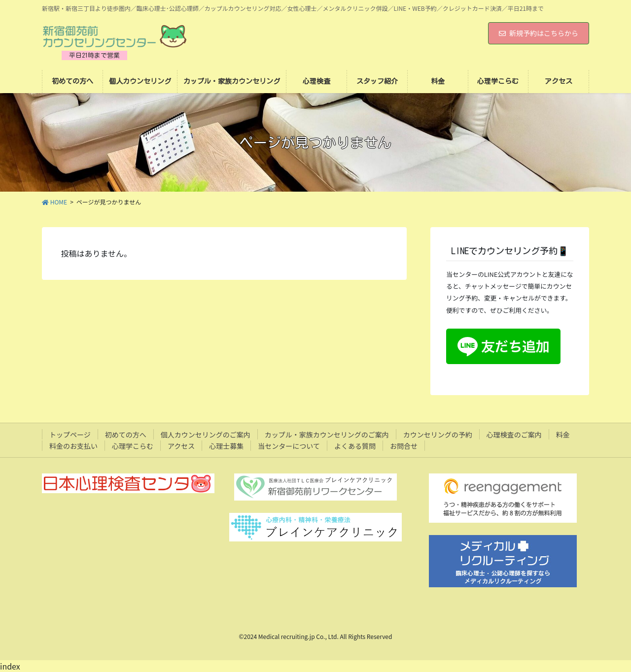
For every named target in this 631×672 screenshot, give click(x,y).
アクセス (181, 446)
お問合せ (404, 446)
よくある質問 (355, 446)
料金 (563, 435)
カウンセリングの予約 (438, 435)
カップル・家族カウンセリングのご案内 (327, 435)
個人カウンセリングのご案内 (206, 435)
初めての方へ (126, 435)
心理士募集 (226, 446)
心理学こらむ (133, 446)
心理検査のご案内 (514, 435)
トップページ (70, 435)
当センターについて (289, 446)
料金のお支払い (73, 446)
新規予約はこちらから (539, 33)
